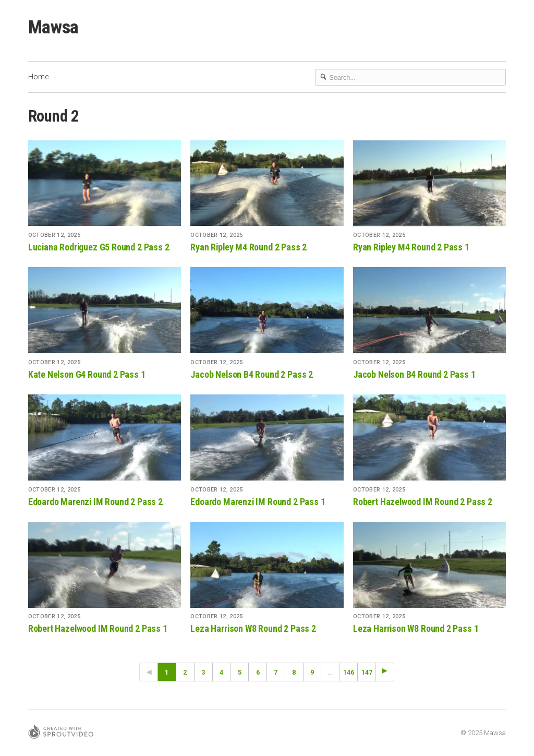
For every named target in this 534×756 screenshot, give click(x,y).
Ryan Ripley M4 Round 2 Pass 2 (248, 247)
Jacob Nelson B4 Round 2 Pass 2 (252, 374)
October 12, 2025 (54, 235)
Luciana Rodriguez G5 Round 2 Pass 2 (99, 247)
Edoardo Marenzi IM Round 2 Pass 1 (258, 502)
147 (367, 672)
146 (349, 672)
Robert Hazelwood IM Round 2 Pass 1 (98, 628)
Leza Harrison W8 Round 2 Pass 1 (416, 628)
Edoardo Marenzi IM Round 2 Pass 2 (95, 502)
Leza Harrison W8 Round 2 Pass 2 (253, 628)
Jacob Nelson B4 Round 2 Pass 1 (414, 374)
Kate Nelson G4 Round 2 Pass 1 (87, 374)
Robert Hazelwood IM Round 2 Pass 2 (423, 502)
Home (38, 77)
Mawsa (53, 27)
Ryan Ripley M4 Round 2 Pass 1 (411, 247)
